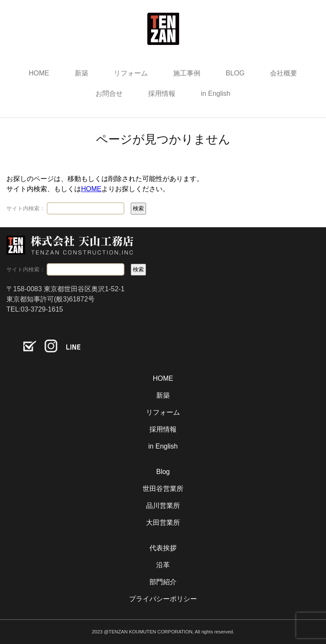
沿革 (163, 565)
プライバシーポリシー (163, 599)
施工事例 (187, 73)
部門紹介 (163, 582)
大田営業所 (163, 523)
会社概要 (284, 73)
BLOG (235, 73)
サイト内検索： (26, 208)
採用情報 (162, 93)
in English (215, 93)
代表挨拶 (163, 548)
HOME (39, 73)
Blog (163, 472)
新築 (81, 73)
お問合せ (109, 93)
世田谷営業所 (163, 489)
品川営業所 (163, 506)
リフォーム (131, 73)
